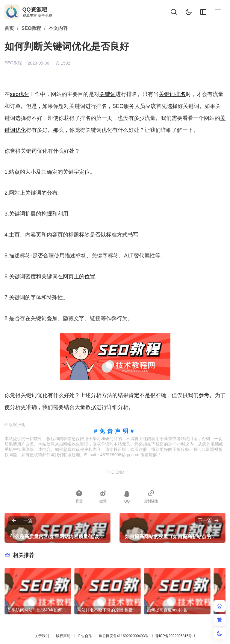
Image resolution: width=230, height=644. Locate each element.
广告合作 (85, 636)
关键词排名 (172, 94)
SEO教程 (13, 63)
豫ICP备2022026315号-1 (175, 636)
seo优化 (20, 94)
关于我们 (42, 636)
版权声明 (63, 636)
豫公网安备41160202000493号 (124, 636)
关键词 (108, 94)
